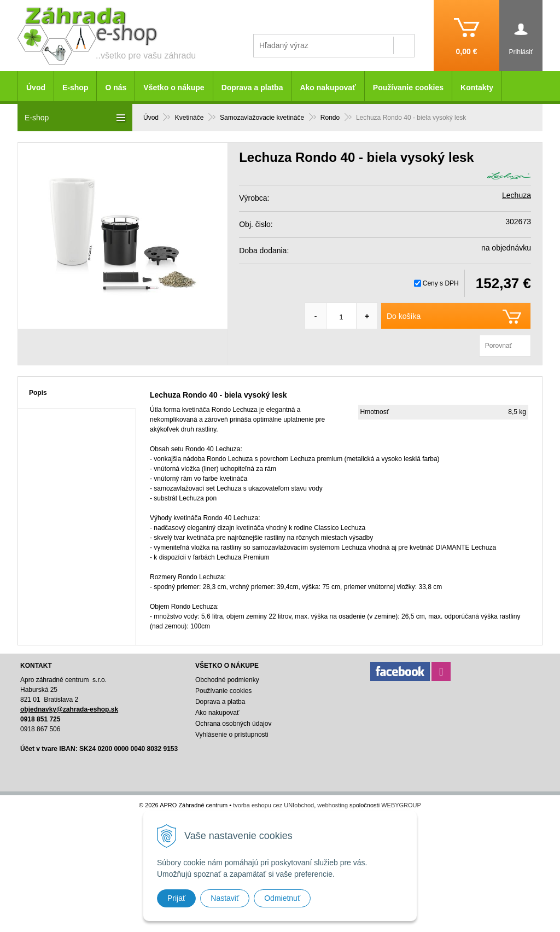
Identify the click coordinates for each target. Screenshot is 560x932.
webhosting (332, 805)
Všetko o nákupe (174, 88)
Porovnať (498, 346)
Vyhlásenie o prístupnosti (232, 735)
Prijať (176, 898)
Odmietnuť (282, 898)
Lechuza (517, 195)
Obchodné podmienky (227, 680)
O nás (116, 88)
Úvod (36, 88)
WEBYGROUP (401, 805)
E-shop (75, 88)
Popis (38, 393)
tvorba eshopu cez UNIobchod (273, 805)
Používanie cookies (408, 88)
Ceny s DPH (441, 283)
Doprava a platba (252, 88)
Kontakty (477, 88)
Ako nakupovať (328, 88)
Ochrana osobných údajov (233, 724)
